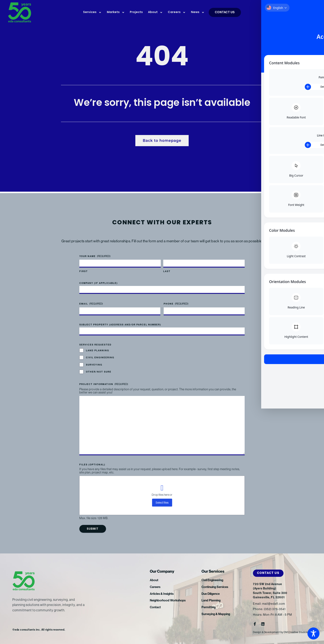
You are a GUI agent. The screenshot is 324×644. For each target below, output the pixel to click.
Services (92, 12)
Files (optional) (92, 465)
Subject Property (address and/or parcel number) (120, 324)
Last (167, 271)
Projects (136, 12)
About (155, 12)
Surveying (94, 364)
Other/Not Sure (99, 372)
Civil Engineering (100, 357)
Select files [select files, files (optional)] (162, 503)
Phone (176, 304)
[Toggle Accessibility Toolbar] (313, 633)
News (198, 12)
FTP (293, 13)
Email (91, 304)
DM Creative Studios (297, 632)
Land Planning (98, 350)
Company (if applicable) (99, 283)
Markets (116, 12)
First (84, 271)
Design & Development (267, 632)
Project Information (104, 384)
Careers (177, 12)
